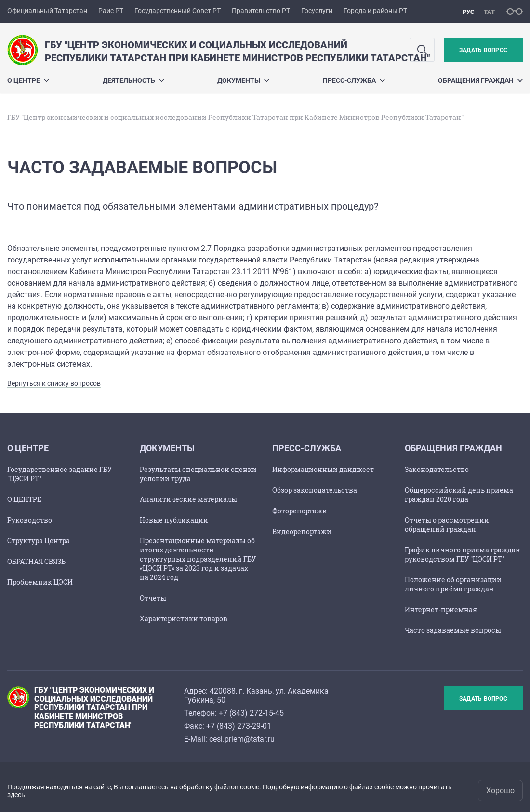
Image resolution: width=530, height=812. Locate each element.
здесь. (17, 795)
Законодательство (437, 469)
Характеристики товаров (184, 619)
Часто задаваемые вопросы (453, 630)
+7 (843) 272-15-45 (251, 713)
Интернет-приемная (441, 609)
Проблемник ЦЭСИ (40, 582)
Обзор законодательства (315, 490)
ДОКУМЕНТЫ (243, 80)
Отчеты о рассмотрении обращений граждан (447, 524)
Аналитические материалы (188, 499)
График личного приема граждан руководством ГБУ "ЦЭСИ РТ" (463, 554)
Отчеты (153, 598)
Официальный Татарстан (47, 11)
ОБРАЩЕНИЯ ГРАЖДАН (480, 80)
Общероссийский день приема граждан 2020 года (459, 495)
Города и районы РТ (375, 11)
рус (469, 12)
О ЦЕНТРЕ (28, 80)
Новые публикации (174, 520)
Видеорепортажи (302, 531)
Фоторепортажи (300, 511)
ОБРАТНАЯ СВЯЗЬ (36, 561)
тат (489, 12)
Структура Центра (39, 541)
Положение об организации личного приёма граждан (453, 584)
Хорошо (500, 791)
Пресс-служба (354, 80)
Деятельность (133, 80)
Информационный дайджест (323, 469)
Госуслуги (317, 11)
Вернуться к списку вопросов (54, 383)
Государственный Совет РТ (178, 11)
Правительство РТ (261, 11)
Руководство (30, 520)
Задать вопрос (483, 50)
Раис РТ (111, 11)
